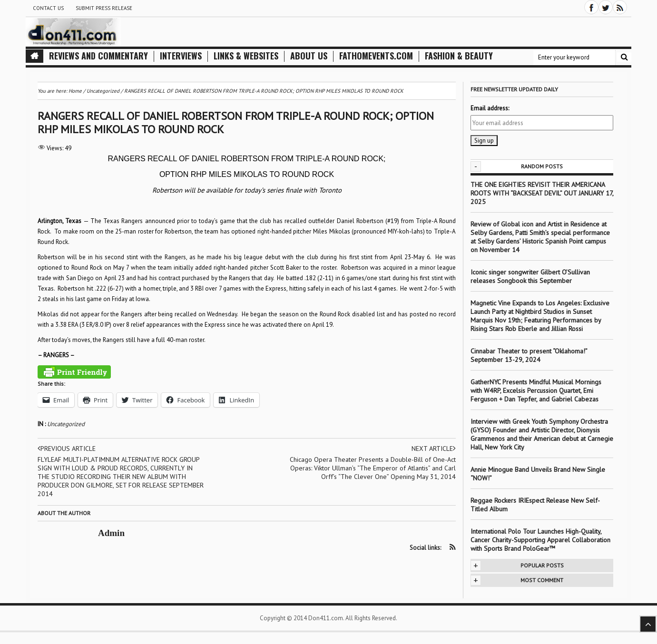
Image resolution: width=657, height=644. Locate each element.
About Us (309, 56)
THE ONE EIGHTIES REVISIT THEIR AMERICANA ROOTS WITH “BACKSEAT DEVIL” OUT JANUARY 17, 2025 (542, 193)
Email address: (490, 108)
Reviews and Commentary (98, 56)
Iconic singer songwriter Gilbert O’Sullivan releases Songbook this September (530, 276)
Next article (434, 449)
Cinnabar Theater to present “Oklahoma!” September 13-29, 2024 (529, 355)
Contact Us (48, 8)
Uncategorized (66, 424)
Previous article (67, 449)
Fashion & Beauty (459, 56)
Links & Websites (246, 56)
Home (75, 91)
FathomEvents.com (376, 56)
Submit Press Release (104, 8)
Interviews (181, 56)
